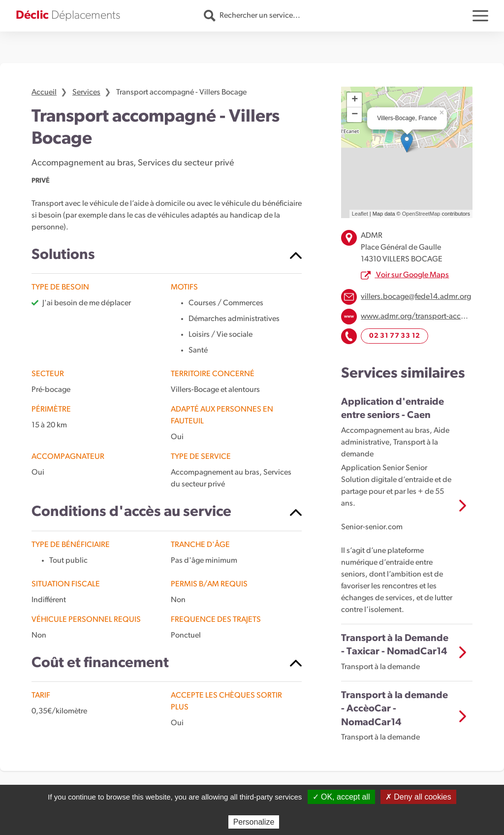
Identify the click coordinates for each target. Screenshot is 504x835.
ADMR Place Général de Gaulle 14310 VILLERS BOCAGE (402, 248)
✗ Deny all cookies (418, 797)
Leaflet (360, 214)
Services (86, 93)
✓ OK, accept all (341, 797)
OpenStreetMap (421, 214)
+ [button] (355, 100)
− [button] (355, 115)
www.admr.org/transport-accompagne (427, 317)
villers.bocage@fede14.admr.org (416, 297)
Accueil (44, 93)
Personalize (254, 822)
